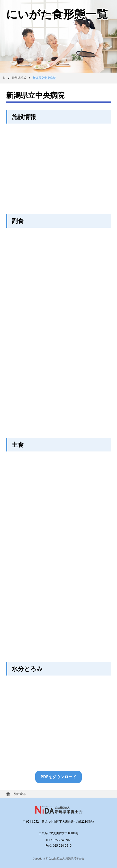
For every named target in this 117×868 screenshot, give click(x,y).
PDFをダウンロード (58, 777)
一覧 (3, 78)
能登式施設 (19, 78)
